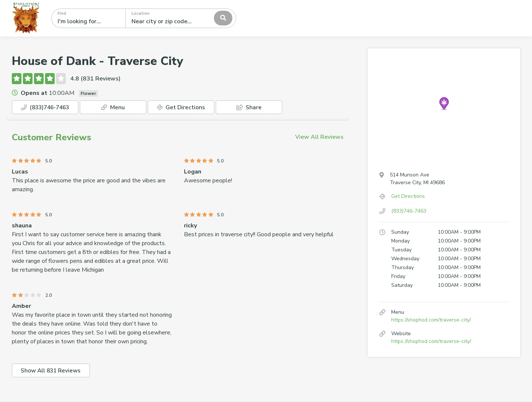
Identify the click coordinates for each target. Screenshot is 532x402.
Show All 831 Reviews (52, 371)
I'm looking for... (79, 21)
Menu (113, 107)
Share (249, 107)
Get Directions (181, 107)
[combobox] (181, 18)
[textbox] (164, 18)
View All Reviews (319, 137)
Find (62, 13)
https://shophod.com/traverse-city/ (431, 320)
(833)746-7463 (45, 107)
